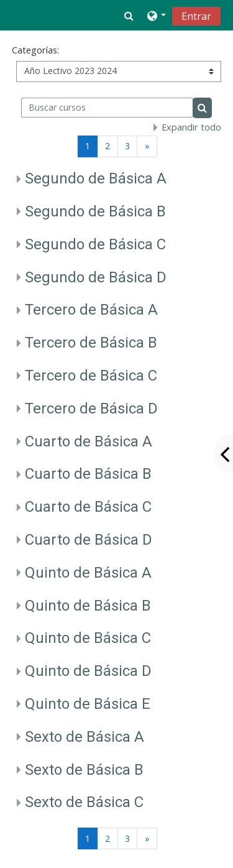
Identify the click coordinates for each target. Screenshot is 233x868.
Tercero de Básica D (91, 409)
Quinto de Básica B (88, 606)
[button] (129, 16)
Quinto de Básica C (88, 638)
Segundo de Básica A (96, 178)
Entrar (196, 16)
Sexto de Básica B (84, 770)
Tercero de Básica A (91, 310)
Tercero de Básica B (91, 343)
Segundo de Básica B (95, 211)
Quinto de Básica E (88, 704)
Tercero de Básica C (91, 376)
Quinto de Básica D (88, 671)
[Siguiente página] (147, 146)
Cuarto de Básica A (89, 441)
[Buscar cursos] (107, 108)
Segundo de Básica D (96, 277)
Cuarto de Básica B (88, 474)
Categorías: (35, 50)
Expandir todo (191, 127)
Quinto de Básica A (88, 573)
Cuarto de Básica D (89, 540)
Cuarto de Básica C (88, 507)
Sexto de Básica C (84, 802)
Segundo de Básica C (95, 244)
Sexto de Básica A (85, 737)
